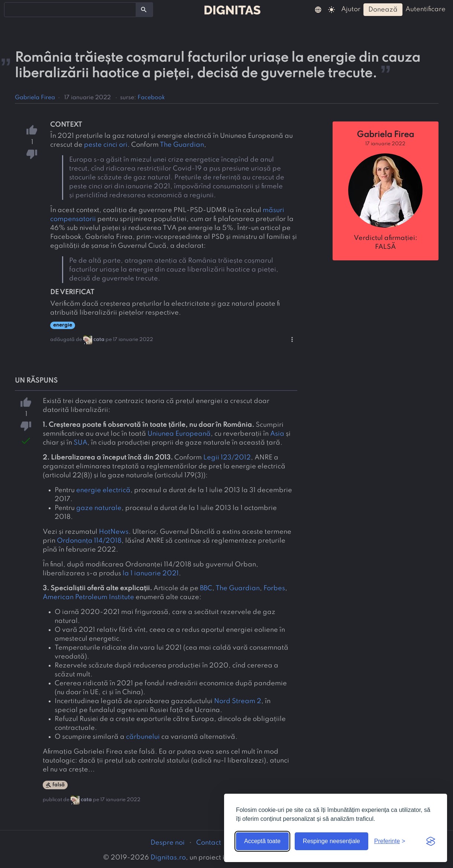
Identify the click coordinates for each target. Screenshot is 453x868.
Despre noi (168, 843)
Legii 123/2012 (227, 458)
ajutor (351, 9)
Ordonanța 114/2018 (89, 541)
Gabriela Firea (35, 98)
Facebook (151, 98)
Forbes (274, 588)
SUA (80, 443)
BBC (206, 588)
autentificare (426, 9)
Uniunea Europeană (179, 434)
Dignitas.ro (168, 858)
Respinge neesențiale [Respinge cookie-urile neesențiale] (331, 841)
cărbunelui (143, 737)
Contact (209, 843)
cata (99, 340)
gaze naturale (99, 508)
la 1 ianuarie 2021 (151, 573)
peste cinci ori (106, 145)
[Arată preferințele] (390, 841)
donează (383, 10)
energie (63, 325)
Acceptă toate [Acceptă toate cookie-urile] (262, 841)
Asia (277, 434)
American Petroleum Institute (88, 597)
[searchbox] (11, 9)
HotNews (114, 532)
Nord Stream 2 (238, 701)
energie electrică (103, 490)
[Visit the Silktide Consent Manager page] (431, 841)
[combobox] (70, 10)
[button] (318, 9)
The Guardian (182, 145)
